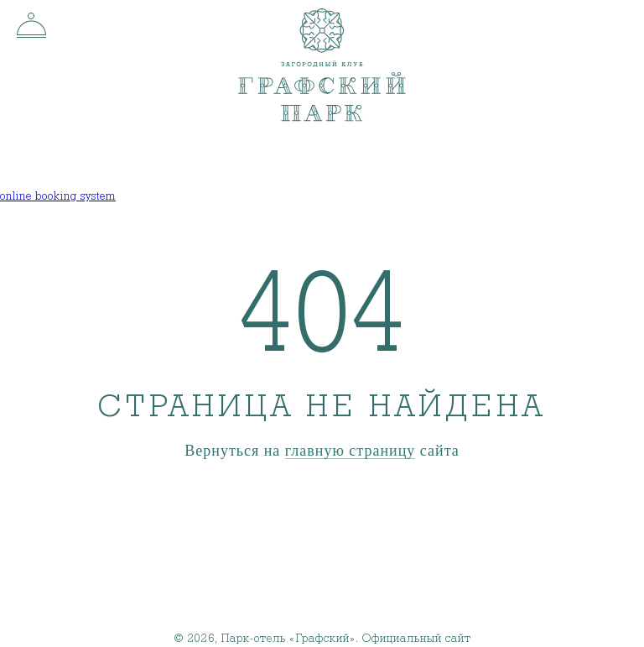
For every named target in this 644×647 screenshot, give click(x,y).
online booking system (58, 196)
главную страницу (350, 451)
